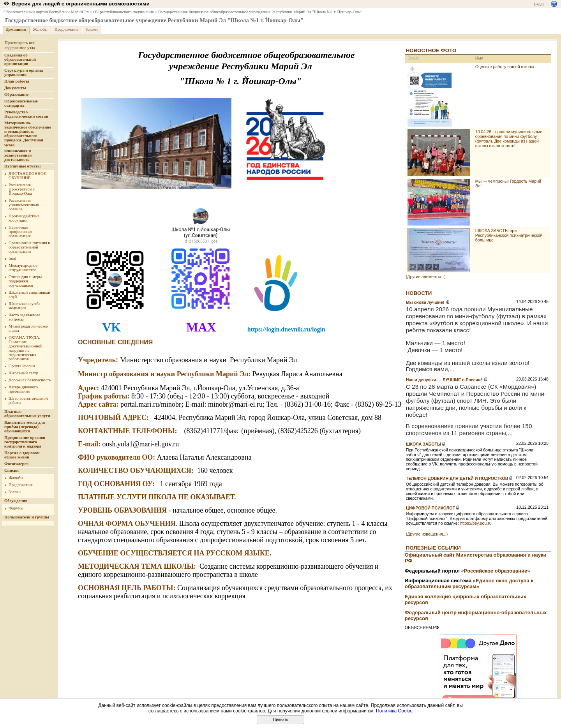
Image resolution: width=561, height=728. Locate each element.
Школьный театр (23, 373)
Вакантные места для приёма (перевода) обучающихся (25, 427)
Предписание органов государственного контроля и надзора (25, 442)
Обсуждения (16, 501)
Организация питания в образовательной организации (29, 247)
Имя (479, 58)
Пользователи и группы (27, 517)
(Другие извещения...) (427, 534)
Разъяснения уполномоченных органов (24, 205)
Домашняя (16, 29)
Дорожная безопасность (30, 380)
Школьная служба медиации (24, 306)
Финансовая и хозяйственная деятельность (18, 155)
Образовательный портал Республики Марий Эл (46, 12)
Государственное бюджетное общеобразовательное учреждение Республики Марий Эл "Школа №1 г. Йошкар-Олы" (260, 12)
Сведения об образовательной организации (20, 59)
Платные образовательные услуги (27, 414)
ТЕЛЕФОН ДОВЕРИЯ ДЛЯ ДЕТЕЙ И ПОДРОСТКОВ (457, 478)
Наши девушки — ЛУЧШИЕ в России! (445, 380)
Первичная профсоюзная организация (20, 232)
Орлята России (22, 366)
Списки (11, 470)
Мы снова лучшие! (426, 302)
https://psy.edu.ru (476, 523)
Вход (538, 4)
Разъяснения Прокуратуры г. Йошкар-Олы (22, 189)
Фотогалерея (16, 464)
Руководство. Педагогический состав (26, 114)
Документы (15, 88)
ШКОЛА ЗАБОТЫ (424, 444)
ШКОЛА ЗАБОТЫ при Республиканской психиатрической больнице (509, 235)
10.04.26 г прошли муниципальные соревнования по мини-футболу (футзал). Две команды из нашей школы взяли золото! (509, 139)
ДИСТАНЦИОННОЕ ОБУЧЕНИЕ (27, 176)
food (12, 258)
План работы (17, 81)
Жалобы (40, 29)
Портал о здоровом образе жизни (22, 455)
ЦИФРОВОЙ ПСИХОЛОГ (430, 508)
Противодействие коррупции (24, 218)
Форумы (16, 508)
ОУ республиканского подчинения (123, 12)
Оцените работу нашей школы (505, 67)
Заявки (92, 29)
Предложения (67, 29)
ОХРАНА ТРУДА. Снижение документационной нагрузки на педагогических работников (26, 348)
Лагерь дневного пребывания (23, 389)
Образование (16, 94)
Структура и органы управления (24, 72)
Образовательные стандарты (21, 103)
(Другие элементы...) (426, 277)
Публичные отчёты (22, 166)
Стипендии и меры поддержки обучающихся (25, 281)
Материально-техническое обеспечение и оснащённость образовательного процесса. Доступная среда (28, 134)
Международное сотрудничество (23, 268)
